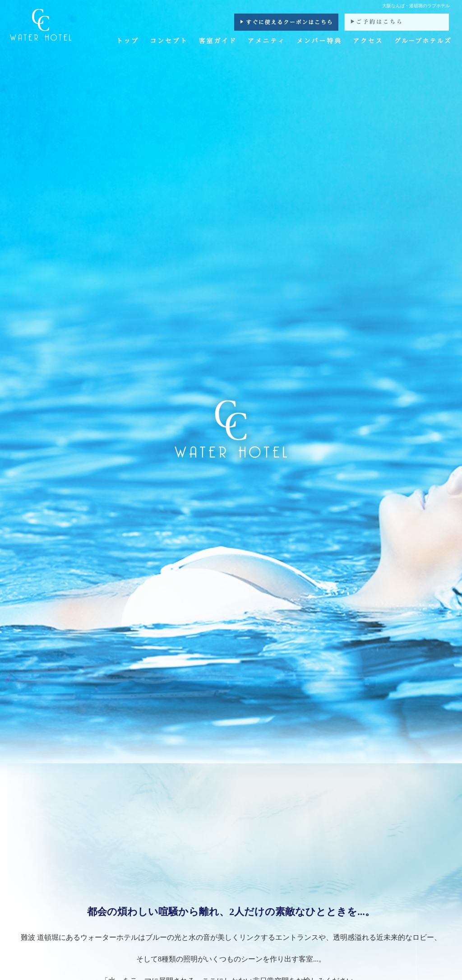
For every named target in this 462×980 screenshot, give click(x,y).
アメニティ (266, 42)
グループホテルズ (422, 42)
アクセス (368, 42)
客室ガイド (217, 42)
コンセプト (168, 42)
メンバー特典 (319, 42)
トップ (129, 42)
